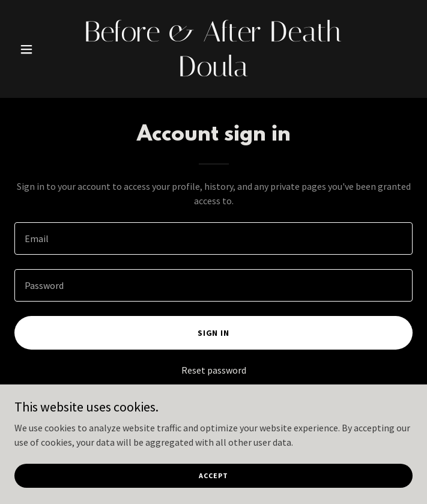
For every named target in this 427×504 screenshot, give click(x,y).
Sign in (214, 333)
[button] (44, 49)
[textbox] (213, 238)
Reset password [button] (214, 370)
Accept (213, 484)
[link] (213, 73)
